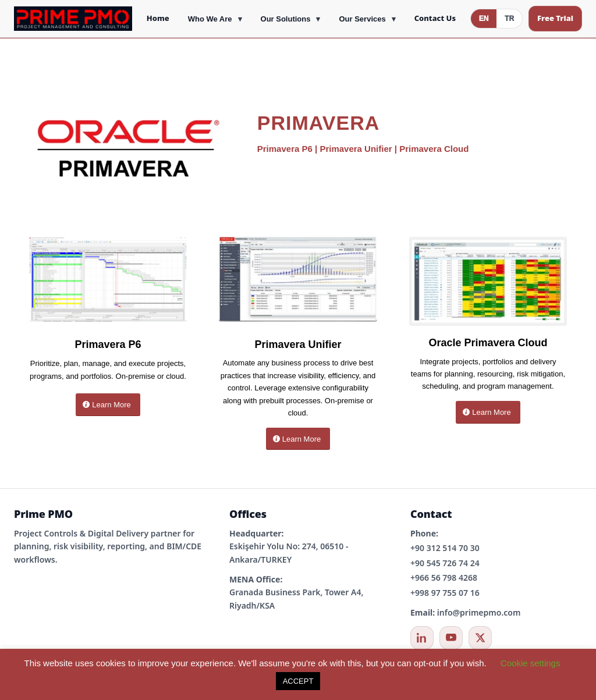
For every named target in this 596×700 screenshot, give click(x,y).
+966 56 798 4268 (444, 578)
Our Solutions (286, 19)
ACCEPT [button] (298, 681)
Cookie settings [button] (531, 663)
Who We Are (210, 19)
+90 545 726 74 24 (445, 563)
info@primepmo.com (479, 612)
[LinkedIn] (422, 638)
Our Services (362, 19)
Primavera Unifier (356, 149)
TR (509, 19)
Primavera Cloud (434, 149)
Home (158, 18)
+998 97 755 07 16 (445, 593)
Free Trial (555, 18)
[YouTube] (451, 638)
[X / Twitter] (480, 638)
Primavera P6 (285, 149)
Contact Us (435, 18)
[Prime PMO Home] (73, 19)
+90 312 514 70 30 (445, 548)
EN (484, 19)
